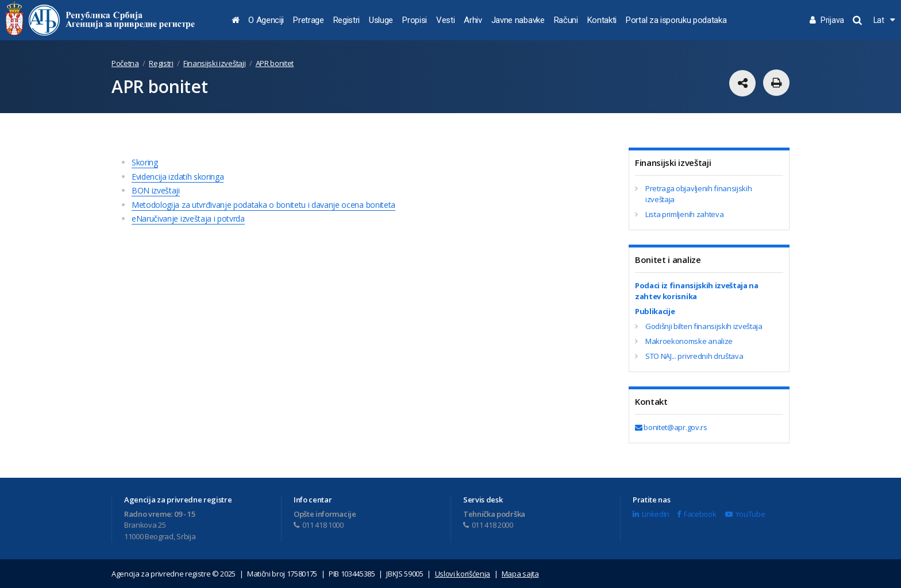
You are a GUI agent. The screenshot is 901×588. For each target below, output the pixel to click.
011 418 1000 (319, 525)
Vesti (445, 20)
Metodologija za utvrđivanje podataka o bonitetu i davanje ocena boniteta (263, 205)
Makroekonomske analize (689, 341)
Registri (346, 20)
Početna (125, 63)
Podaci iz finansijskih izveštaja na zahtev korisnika (697, 291)
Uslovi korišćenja (463, 574)
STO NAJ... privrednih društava (694, 356)
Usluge (381, 20)
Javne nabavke (518, 20)
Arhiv (473, 20)
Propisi (415, 20)
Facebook (696, 514)
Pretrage (308, 20)
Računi (566, 20)
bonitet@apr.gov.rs (671, 427)
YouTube (745, 514)
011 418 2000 (488, 525)
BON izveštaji (156, 190)
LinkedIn (651, 514)
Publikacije (655, 311)
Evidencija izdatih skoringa (178, 177)
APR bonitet (275, 63)
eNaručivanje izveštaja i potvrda (188, 218)
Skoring (145, 162)
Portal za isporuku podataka (676, 20)
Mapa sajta (520, 574)
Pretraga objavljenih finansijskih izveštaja (698, 194)
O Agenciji (266, 20)
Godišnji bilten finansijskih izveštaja (704, 326)
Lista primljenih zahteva (684, 214)
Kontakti (602, 20)
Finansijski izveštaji (214, 63)
